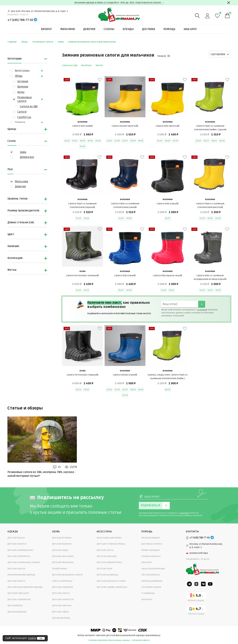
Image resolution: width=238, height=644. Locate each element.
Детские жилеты (17, 544)
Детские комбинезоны (20, 550)
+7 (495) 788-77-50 (20, 20)
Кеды (21, 92)
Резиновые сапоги (44, 42)
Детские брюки (16, 538)
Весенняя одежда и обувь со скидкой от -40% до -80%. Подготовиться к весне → (119, 3)
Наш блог (190, 29)
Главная (14, 42)
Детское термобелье (19, 599)
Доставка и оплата (152, 544)
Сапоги (22, 112)
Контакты (147, 599)
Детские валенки (62, 544)
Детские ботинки (62, 538)
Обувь (26, 42)
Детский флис (15, 605)
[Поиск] (198, 16)
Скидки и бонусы (151, 556)
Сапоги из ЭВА (29, 107)
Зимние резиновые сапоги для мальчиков (92, 42)
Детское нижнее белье (109, 562)
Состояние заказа (151, 587)
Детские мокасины (63, 562)
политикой (202, 310)
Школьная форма (17, 612)
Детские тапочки (62, 605)
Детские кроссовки (63, 556)
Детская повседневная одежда (25, 587)
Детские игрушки (107, 556)
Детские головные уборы (111, 544)
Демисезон (27, 157)
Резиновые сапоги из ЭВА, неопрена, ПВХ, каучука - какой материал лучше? (41, 474)
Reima (99, 65)
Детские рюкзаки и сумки (111, 581)
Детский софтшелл (18, 593)
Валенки (23, 87)
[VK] (203, 584)
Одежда (20, 123)
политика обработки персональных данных (109, 640)
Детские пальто (16, 581)
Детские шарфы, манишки (112, 587)
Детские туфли (60, 612)
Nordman (86, 65)
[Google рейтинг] (196, 611)
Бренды (128, 29)
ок (41, 638)
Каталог (47, 29)
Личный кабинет (151, 538)
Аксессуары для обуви (109, 538)
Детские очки (104, 569)
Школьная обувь (61, 618)
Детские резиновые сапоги (67, 575)
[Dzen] (196, 584)
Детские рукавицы (107, 575)
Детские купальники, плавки (24, 562)
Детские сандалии (62, 587)
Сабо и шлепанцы (62, 581)
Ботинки (23, 81)
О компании (148, 593)
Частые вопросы (151, 575)
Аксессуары (22, 71)
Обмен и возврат (151, 550)
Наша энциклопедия (153, 569)
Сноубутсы (24, 117)
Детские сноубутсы (63, 599)
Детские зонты (105, 550)
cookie (32, 638)
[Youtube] (210, 584)
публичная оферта (141, 640)
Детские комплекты (19, 556)
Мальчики (68, 29)
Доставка (149, 29)
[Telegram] (36, 20)
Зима (62, 42)
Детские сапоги (61, 593)
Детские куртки (16, 569)
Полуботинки (59, 569)
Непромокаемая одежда (21, 575)
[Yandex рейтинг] (196, 597)
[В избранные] (100, 80)
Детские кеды (60, 550)
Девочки (89, 29)
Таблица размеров (152, 581)
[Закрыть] (229, 3)
